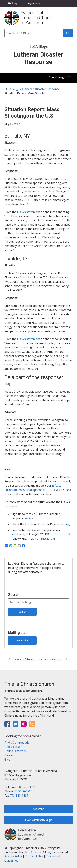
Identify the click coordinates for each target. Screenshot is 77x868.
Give (7, 759)
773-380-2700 (23, 791)
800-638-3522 (27, 787)
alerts (29, 518)
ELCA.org (13, 3)
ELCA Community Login (38, 820)
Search (14, 595)
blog (67, 524)
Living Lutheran (33, 3)
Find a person (13, 747)
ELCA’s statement (29, 212)
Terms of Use (34, 856)
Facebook (18, 534)
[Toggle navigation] (60, 78)
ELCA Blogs (12, 89)
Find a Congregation (18, 743)
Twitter (59, 534)
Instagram (48, 539)
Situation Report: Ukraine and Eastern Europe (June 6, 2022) (52, 659)
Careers (10, 755)
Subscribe (22, 640)
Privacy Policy (13, 856)
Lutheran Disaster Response (41, 89)
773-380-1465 (19, 796)
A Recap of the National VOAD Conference (24, 659)
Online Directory (15, 751)
